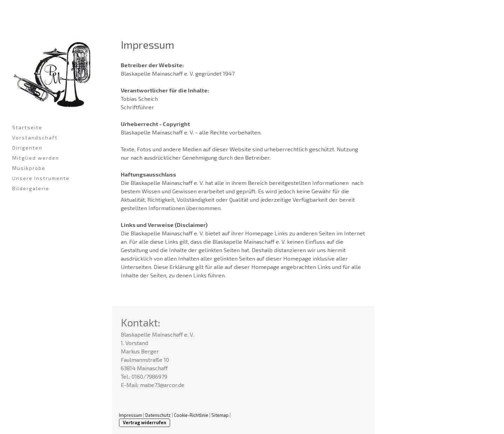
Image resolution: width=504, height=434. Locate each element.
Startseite (27, 127)
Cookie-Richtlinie (191, 415)
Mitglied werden (36, 158)
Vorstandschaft (35, 137)
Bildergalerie (31, 188)
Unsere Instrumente (41, 178)
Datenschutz (158, 415)
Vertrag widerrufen (145, 422)
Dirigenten (27, 148)
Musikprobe (29, 168)
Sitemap (220, 415)
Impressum (131, 415)
